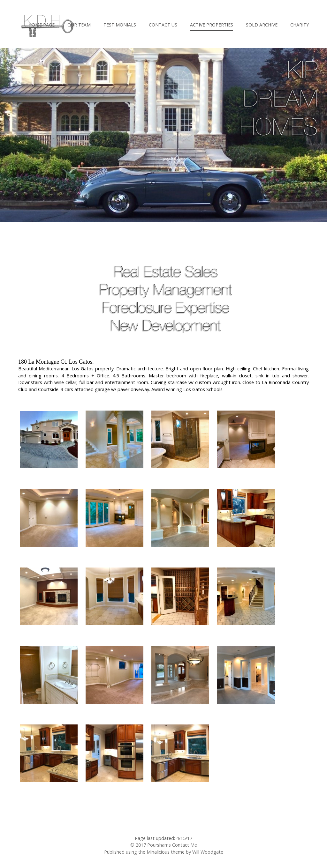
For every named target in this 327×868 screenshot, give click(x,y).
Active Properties (212, 25)
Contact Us (163, 25)
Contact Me (185, 845)
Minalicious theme (166, 852)
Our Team (79, 25)
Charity (300, 25)
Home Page (42, 25)
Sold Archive (262, 25)
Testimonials (120, 25)
